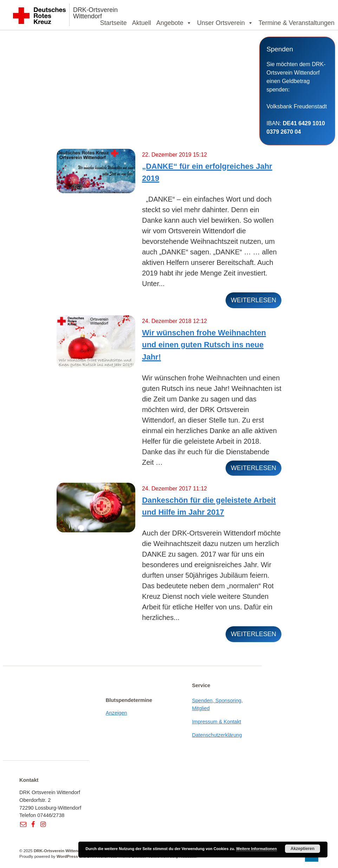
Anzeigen (116, 713)
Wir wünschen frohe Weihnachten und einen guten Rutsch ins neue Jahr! (204, 345)
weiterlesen (253, 300)
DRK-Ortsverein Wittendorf (95, 13)
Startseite (113, 23)
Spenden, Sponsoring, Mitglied (217, 704)
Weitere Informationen (256, 849)
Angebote (174, 23)
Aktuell (142, 23)
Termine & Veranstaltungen (297, 23)
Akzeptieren (303, 849)
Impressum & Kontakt (216, 722)
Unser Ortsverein (225, 23)
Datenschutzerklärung (217, 735)
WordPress (67, 856)
